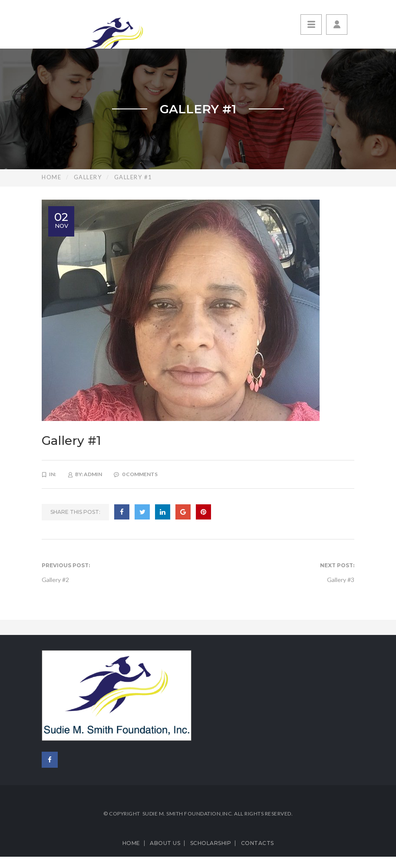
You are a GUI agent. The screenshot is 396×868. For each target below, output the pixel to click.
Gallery (88, 177)
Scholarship (211, 843)
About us (165, 843)
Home (51, 177)
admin (93, 474)
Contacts (257, 843)
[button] (337, 25)
